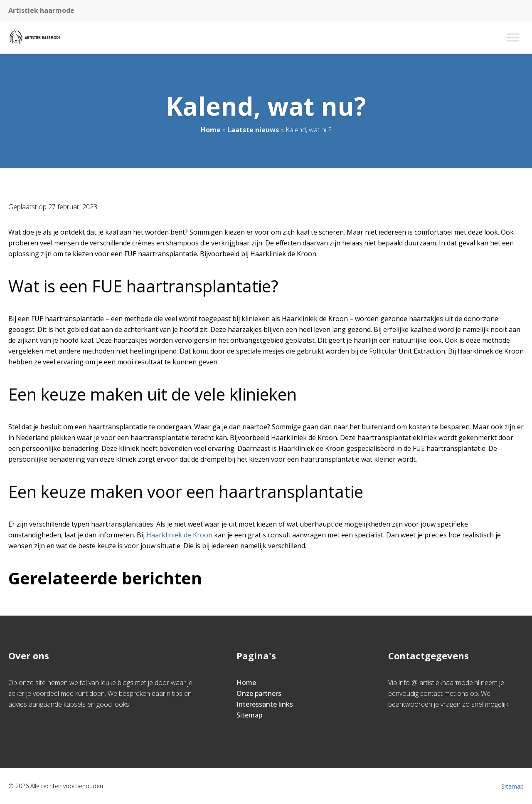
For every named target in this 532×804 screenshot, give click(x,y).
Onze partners (259, 693)
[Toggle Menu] (513, 37)
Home (211, 130)
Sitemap (249, 715)
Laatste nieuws (253, 130)
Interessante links (265, 704)
